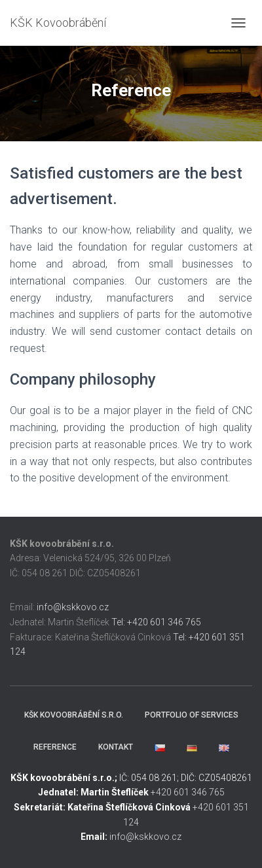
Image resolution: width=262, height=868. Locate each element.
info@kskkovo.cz (73, 607)
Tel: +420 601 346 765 (156, 622)
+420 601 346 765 (188, 792)
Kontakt (116, 747)
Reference (55, 747)
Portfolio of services (192, 715)
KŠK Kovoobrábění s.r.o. (74, 715)
